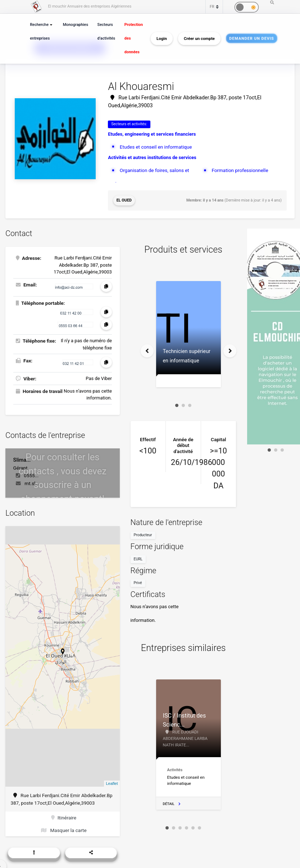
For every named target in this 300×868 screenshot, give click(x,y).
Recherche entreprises (40, 31)
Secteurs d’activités (106, 31)
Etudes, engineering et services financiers (152, 134)
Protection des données (134, 38)
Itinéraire (64, 818)
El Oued (124, 200)
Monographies (76, 25)
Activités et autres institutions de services (152, 157)
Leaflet (112, 783)
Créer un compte (199, 39)
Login (162, 39)
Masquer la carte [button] (64, 830)
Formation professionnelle (240, 170)
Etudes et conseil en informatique (156, 147)
